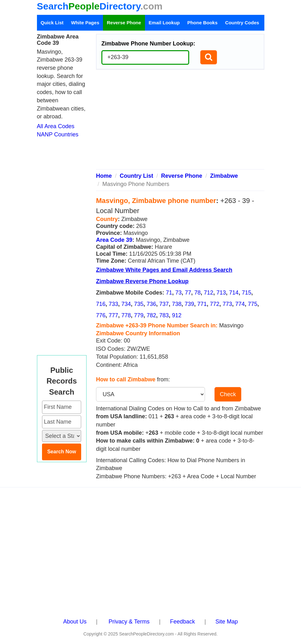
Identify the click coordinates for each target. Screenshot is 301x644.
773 (227, 304)
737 (164, 304)
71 (169, 293)
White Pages (85, 23)
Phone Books (202, 23)
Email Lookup (164, 23)
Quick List (52, 23)
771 (202, 304)
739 (189, 304)
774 (240, 304)
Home (104, 176)
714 (234, 293)
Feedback (182, 622)
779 (139, 315)
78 (197, 293)
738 (177, 304)
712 (208, 293)
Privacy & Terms (129, 622)
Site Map (227, 622)
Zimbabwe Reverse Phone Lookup (142, 281)
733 (113, 304)
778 (126, 315)
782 (151, 315)
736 (151, 304)
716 (101, 304)
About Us (75, 622)
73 (178, 293)
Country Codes (242, 23)
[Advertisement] (180, 122)
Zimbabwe (224, 176)
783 (164, 315)
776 (101, 315)
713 (221, 293)
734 (126, 304)
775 (253, 304)
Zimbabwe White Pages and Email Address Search (164, 270)
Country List (136, 176)
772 (215, 304)
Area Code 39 (114, 240)
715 (246, 293)
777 (113, 315)
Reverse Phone (124, 23)
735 (139, 304)
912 (177, 315)
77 (188, 293)
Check (228, 394)
